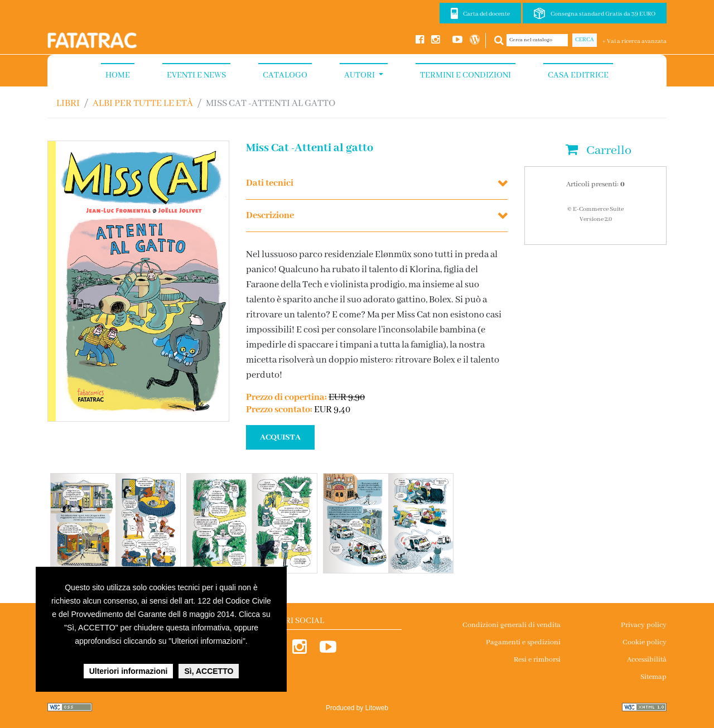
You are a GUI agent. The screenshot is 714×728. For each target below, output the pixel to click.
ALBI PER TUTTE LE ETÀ (143, 103)
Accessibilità (647, 660)
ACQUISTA (280, 437)
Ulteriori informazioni (129, 671)
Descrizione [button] (270, 216)
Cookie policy (645, 642)
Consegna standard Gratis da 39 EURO (603, 14)
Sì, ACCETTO (209, 671)
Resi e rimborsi (537, 660)
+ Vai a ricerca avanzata (635, 41)
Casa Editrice (578, 75)
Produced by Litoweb (357, 708)
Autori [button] (360, 75)
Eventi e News (196, 75)
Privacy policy (644, 625)
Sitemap (653, 677)
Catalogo (285, 75)
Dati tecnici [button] (270, 183)
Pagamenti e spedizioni (523, 642)
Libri (68, 103)
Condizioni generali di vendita (512, 625)
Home (118, 75)
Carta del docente (486, 14)
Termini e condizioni (465, 75)
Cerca (585, 40)
